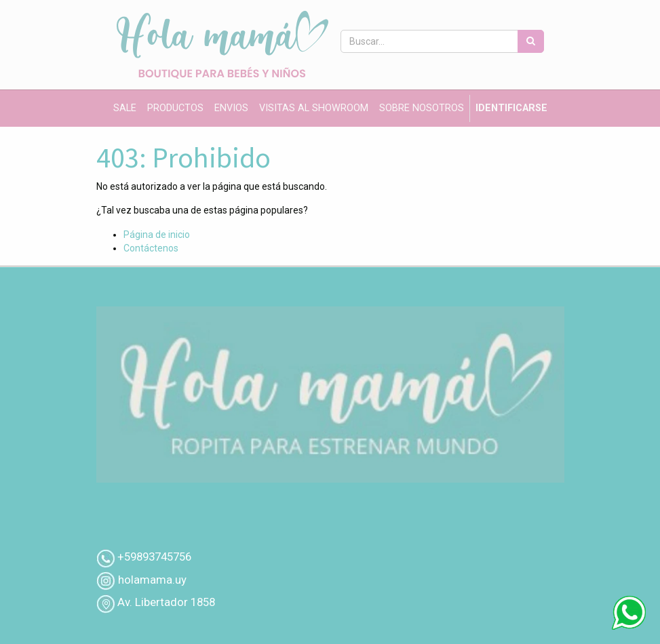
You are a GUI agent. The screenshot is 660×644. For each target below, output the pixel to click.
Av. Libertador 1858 (166, 602)
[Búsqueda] (531, 41)
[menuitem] (125, 108)
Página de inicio (157, 235)
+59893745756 (154, 557)
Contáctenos (151, 248)
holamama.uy (151, 580)
